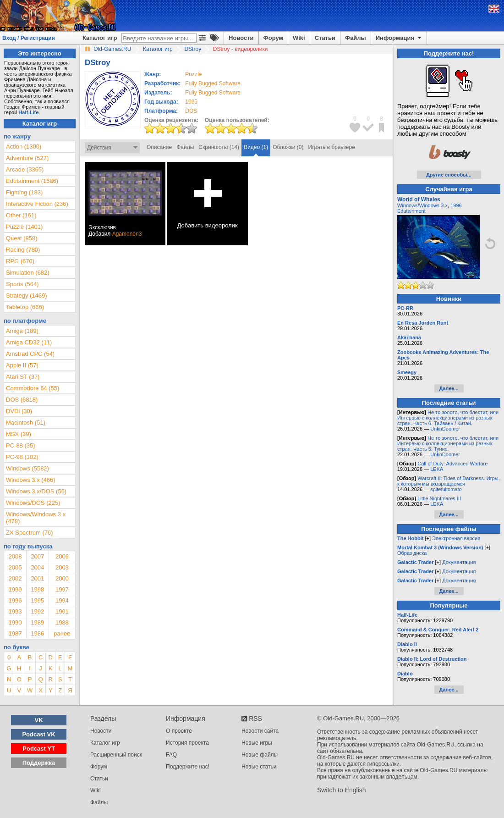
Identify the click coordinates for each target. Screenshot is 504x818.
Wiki (299, 38)
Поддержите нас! (188, 767)
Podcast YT (39, 749)
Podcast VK (38, 734)
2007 (37, 556)
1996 (15, 600)
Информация (399, 38)
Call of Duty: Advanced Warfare (452, 464)
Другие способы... (449, 175)
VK (39, 720)
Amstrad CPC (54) (30, 354)
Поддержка (39, 763)
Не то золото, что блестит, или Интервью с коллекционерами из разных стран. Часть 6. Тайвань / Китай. (448, 418)
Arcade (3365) (25, 169)
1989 (37, 622)
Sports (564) (22, 284)
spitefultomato (446, 489)
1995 (191, 102)
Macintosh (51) (26, 423)
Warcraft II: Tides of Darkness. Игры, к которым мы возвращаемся (449, 481)
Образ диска (412, 553)
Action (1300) (24, 146)
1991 (62, 611)
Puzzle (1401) (24, 227)
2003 (62, 567)
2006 (62, 556)
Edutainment (411, 211)
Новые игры (257, 743)
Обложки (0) (288, 147)
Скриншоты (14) (219, 147)
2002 (15, 578)
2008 (15, 556)
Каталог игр (100, 38)
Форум (273, 38)
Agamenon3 (127, 234)
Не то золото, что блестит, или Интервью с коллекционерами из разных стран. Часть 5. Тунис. (448, 443)
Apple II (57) (22, 365)
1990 (15, 622)
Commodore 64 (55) (33, 388)
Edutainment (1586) (32, 181)
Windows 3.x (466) (31, 480)
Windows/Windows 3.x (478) (36, 518)
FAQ (171, 755)
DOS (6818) (22, 400)
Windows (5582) (27, 468)
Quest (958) (22, 238)
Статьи (325, 38)
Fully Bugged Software (213, 83)
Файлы (356, 38)
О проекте (179, 731)
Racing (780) (23, 250)
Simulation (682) (28, 273)
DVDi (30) (19, 411)
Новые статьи (259, 767)
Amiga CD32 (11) (29, 342)
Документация (459, 562)
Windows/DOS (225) (33, 503)
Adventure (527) (27, 158)
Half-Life (28, 112)
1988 (62, 622)
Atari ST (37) (23, 377)
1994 (62, 600)
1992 (37, 611)
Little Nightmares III (439, 498)
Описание (159, 147)
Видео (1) (256, 147)
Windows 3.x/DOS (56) (36, 491)
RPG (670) (20, 261)
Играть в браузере (332, 147)
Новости (241, 38)
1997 (62, 589)
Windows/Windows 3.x (422, 205)
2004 (37, 567)
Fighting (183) (24, 192)
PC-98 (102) (22, 457)
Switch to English (342, 790)
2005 (15, 567)
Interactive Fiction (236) (37, 204)
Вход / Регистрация (29, 38)
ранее (62, 633)
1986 (37, 633)
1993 (15, 611)
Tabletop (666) (25, 307)
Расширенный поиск (116, 755)
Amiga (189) (22, 331)
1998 (37, 589)
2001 (37, 578)
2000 (62, 578)
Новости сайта (260, 731)
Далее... (449, 388)
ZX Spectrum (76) (30, 533)
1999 (15, 589)
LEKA (437, 469)
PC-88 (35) (21, 445)
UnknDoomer (445, 429)
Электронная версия (456, 538)
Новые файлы (260, 755)
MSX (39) (19, 434)
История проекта (187, 743)
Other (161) (21, 215)
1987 (15, 633)
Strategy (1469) (27, 296)
